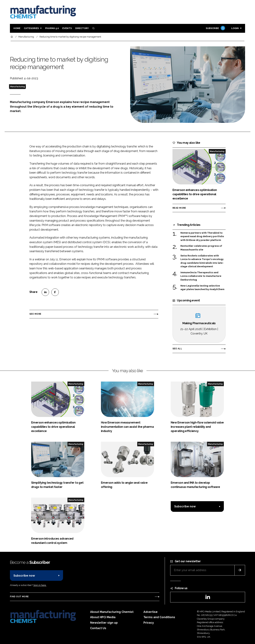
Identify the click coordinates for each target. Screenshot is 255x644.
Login (235, 28)
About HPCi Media (103, 617)
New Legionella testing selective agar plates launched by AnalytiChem (202, 288)
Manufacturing (18, 87)
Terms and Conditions (159, 617)
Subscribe (215, 28)
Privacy (149, 623)
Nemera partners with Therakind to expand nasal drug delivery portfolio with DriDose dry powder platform (202, 237)
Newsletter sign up (104, 623)
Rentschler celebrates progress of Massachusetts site (201, 248)
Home (17, 28)
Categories (31, 28)
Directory (82, 28)
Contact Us (98, 628)
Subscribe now (185, 506)
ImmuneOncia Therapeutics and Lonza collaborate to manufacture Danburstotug (201, 276)
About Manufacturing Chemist (112, 612)
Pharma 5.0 (52, 28)
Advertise (151, 612)
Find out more (19, 597)
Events (67, 28)
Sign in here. (40, 585)
